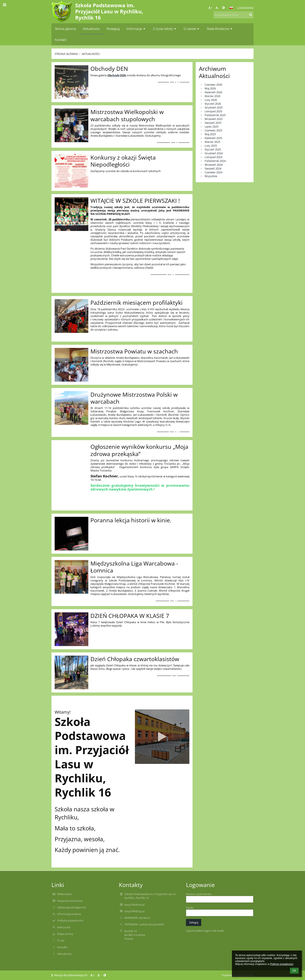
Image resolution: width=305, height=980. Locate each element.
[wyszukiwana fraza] (233, 15)
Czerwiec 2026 (213, 85)
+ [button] (210, 8)
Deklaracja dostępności (72, 907)
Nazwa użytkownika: (199, 894)
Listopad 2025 (213, 111)
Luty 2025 (211, 146)
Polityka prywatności (70, 920)
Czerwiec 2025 (213, 130)
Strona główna (66, 54)
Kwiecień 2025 (213, 138)
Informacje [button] (136, 29)
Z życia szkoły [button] (165, 29)
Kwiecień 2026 (213, 92)
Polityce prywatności (282, 964)
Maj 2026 (210, 88)
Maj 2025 (210, 134)
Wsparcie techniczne (70, 901)
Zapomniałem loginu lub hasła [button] (205, 931)
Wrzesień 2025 (214, 119)
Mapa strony (65, 934)
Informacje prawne (69, 914)
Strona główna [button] (65, 29)
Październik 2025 (215, 115)
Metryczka (64, 927)
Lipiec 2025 (211, 126)
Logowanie (245, 8)
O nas (61, 940)
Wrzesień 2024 (214, 165)
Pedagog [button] (113, 29)
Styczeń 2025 (213, 149)
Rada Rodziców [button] (220, 29)
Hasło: (190, 908)
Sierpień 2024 (213, 168)
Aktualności (91, 54)
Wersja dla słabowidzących (70, 975)
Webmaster (64, 894)
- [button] (217, 8)
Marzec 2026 (212, 96)
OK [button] (294, 971)
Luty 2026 (211, 100)
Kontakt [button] (61, 40)
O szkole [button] (192, 29)
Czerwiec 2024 (213, 172)
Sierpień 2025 (213, 123)
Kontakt (62, 947)
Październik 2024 (215, 161)
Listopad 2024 (213, 157)
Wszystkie (211, 176)
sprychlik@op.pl (134, 905)
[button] (231, 8)
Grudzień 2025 (214, 107)
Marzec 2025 (212, 142)
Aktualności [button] (91, 29)
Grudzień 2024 (214, 153)
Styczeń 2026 (213, 104)
